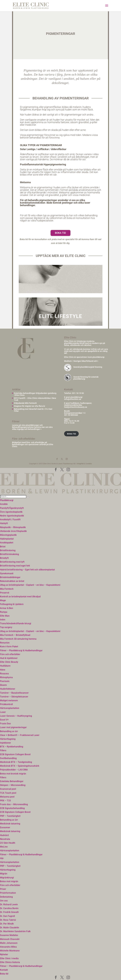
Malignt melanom (9, 700)
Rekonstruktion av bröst (12, 581)
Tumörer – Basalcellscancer (14, 693)
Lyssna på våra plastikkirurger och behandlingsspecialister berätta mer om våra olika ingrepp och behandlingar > (32, 427)
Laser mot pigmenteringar (13, 727)
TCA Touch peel (8, 793)
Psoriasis (5, 681)
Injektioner (5, 743)
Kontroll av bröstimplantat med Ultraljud (20, 597)
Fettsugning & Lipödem (12, 604)
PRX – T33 (5, 801)
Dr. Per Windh (7, 924)
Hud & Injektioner (9, 658)
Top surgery (6, 627)
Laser (3, 712)
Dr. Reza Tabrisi (8, 920)
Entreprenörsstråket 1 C (75, 413)
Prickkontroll (6, 704)
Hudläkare (5, 666)
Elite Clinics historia (10, 962)
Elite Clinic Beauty (9, 662)
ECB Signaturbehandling (12, 808)
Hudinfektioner (8, 689)
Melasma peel (7, 797)
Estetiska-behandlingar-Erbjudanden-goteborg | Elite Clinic (35, 394)
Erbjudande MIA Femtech (25, 403)
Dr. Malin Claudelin (10, 928)
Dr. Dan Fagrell (7, 916)
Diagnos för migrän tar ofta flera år (30, 406)
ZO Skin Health (8, 843)
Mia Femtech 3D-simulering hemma (18, 639)
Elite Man (5, 616)
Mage (3, 600)
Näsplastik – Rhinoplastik (13, 527)
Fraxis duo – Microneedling (14, 804)
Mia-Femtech (7, 589)
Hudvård (4, 835)
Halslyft (4, 523)
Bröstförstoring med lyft (12, 562)
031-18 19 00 (78, 393)
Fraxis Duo (5, 724)
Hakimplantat (7, 539)
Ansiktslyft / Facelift (10, 520)
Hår (2, 858)
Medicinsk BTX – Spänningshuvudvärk (20, 766)
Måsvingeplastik (8, 535)
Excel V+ (4, 720)
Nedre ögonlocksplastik (12, 516)
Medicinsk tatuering (10, 824)
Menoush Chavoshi (10, 939)
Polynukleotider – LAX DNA (14, 770)
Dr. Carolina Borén (9, 908)
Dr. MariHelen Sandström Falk (15, 931)
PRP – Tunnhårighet (10, 816)
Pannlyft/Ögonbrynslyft (12, 508)
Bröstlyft (4, 558)
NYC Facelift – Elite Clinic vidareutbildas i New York (35, 399)
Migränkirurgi (7, 878)
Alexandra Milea (8, 947)
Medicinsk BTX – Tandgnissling (16, 762)
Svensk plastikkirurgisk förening (88, 367)
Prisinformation (8, 893)
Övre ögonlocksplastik (11, 512)
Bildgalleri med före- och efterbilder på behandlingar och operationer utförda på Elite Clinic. (33, 444)
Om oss (4, 901)
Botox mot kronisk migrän (13, 774)
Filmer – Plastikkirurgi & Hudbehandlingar (21, 650)
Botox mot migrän (9, 881)
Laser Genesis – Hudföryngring (16, 716)
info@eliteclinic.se (73, 399)
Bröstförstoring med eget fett (15, 566)
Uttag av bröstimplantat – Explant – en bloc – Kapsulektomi (30, 585)
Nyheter (4, 954)
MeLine (4, 847)
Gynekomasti (7, 573)
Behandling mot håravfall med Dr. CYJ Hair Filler (33, 410)
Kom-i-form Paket (9, 647)
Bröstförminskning (9, 554)
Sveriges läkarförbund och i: (86, 361)
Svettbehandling (8, 758)
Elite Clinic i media (9, 958)
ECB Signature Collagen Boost (15, 754)
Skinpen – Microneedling (13, 785)
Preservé (5, 593)
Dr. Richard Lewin (9, 904)
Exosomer (5, 827)
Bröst (3, 547)
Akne (3, 670)
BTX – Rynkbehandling (12, 747)
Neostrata (5, 839)
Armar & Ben (7, 608)
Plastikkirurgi (7, 500)
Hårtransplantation (10, 708)
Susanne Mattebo (9, 935)
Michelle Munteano (10, 951)
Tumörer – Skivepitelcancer (14, 697)
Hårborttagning (8, 739)
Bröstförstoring (8, 550)
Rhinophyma (6, 677)
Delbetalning (6, 897)
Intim (3, 620)
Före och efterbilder (10, 654)
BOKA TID (71, 434)
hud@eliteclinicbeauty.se (76, 407)
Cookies (89, 464)
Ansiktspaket (7, 543)
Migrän (4, 874)
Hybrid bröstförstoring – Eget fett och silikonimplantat (27, 570)
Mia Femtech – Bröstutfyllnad (15, 635)
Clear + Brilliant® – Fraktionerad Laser (20, 735)
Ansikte (4, 504)
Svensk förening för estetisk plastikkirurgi (86, 378)
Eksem (3, 685)
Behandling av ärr (9, 731)
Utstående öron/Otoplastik (13, 531)
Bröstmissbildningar (10, 577)
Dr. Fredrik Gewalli (9, 912)
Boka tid (60, 233)
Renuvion (5, 643)
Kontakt (4, 970)
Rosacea (4, 674)
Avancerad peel (8, 789)
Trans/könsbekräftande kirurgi (16, 623)
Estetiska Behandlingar (12, 781)
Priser (3, 889)
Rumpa (4, 612)
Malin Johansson (9, 943)
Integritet (80, 464)
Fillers (3, 750)
